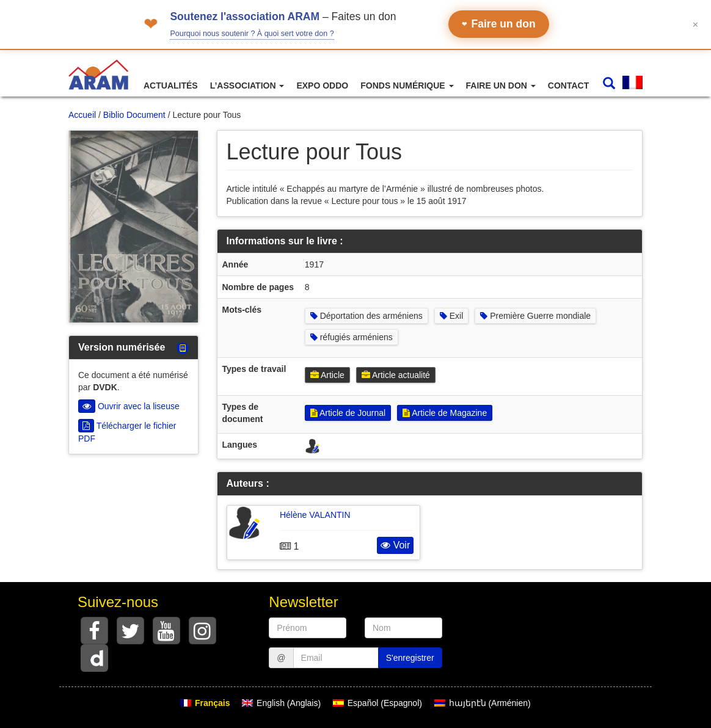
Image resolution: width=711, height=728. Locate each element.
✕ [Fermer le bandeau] (695, 24)
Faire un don (499, 24)
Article (327, 375)
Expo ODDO (322, 86)
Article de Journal (348, 413)
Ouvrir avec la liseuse (129, 406)
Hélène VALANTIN (315, 515)
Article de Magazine (445, 413)
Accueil (82, 115)
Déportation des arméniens (366, 316)
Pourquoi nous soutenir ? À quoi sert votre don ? (252, 34)
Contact (568, 86)
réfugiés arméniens (352, 337)
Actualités (171, 86)
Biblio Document (134, 115)
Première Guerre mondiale (535, 316)
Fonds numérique (407, 86)
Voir (395, 545)
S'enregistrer (410, 658)
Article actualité (396, 375)
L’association (247, 86)
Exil (451, 316)
